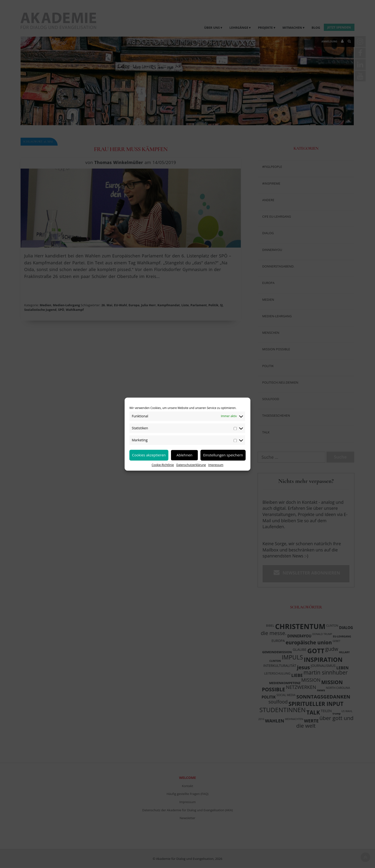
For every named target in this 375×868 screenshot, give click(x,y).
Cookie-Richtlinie (163, 465)
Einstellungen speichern (223, 455)
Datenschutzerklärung (191, 465)
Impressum (216, 465)
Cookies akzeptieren (149, 455)
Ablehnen (185, 455)
